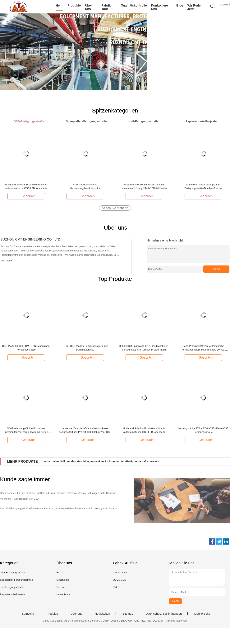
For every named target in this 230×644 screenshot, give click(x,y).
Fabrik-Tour (106, 7)
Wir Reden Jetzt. (195, 7)
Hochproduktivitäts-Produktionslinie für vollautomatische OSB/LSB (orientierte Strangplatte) (26, 188)
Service (60, 587)
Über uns (88, 7)
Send (216, 269)
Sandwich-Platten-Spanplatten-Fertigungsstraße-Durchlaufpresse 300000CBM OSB (203, 188)
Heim (60, 5)
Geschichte (63, 580)
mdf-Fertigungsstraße (12, 587)
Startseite (28, 614)
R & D (116, 587)
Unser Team (63, 594)
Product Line (120, 572)
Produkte (74, 5)
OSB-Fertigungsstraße (12, 572)
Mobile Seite (202, 614)
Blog (180, 5)
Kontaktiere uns (159, 7)
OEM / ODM (120, 580)
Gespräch (27, 196)
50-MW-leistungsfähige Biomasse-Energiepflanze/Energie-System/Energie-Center (26, 432)
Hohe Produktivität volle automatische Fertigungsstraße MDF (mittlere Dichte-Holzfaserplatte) (203, 350)
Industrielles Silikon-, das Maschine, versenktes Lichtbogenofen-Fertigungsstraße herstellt (101, 461)
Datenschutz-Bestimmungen (164, 614)
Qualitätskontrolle (134, 5)
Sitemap (128, 614)
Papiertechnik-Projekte (13, 594)
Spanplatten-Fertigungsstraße (16, 580)
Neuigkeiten (102, 614)
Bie (58, 572)
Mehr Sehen (7, 261)
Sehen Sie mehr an (115, 208)
